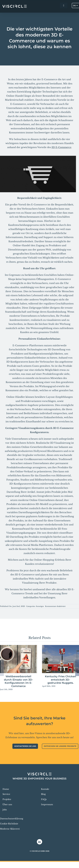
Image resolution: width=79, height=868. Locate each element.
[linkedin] (39, 842)
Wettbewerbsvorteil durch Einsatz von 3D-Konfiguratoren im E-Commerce (18, 681)
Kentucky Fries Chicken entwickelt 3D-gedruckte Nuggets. (61, 680)
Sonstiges (40, 606)
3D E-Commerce (61, 147)
